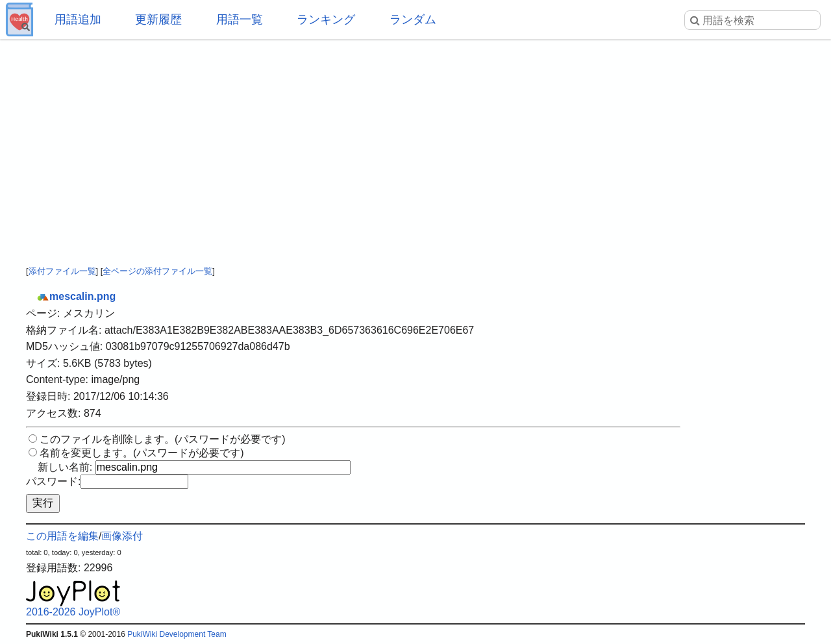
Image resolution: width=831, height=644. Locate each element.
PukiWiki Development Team (177, 634)
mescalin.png (76, 296)
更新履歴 (158, 19)
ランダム (413, 19)
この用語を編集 (62, 536)
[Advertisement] (415, 143)
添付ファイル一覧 (62, 271)
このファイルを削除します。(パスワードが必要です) (163, 439)
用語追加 (78, 19)
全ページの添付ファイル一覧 (157, 271)
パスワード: (53, 481)
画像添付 (122, 536)
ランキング (326, 19)
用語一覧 (240, 19)
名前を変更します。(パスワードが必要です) (142, 453)
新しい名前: (65, 467)
